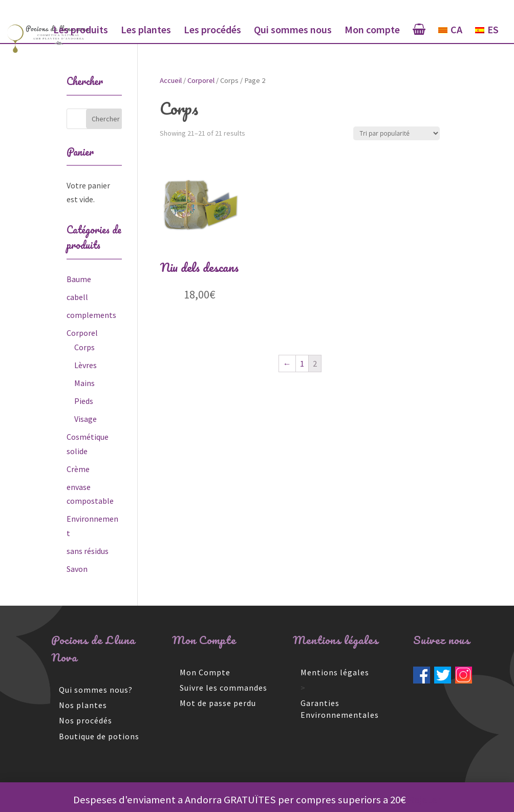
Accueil (171, 80)
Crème (78, 469)
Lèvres (85, 365)
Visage (85, 419)
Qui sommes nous (293, 31)
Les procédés (212, 31)
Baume (79, 279)
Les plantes (146, 31)
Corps (84, 347)
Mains (84, 383)
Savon (77, 569)
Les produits (81, 31)
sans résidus (88, 551)
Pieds (84, 401)
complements (91, 315)
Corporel (201, 80)
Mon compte (372, 31)
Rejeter (425, 800)
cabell (77, 297)
